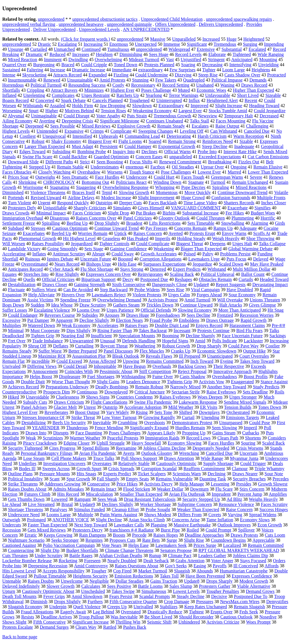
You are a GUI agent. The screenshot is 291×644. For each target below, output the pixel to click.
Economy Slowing (185, 443)
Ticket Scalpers (152, 474)
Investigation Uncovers (64, 463)
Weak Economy (76, 325)
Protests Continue (213, 331)
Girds (280, 223)
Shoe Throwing (260, 238)
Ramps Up (223, 228)
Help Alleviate (42, 295)
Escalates (200, 126)
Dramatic (34, 54)
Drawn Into (36, 433)
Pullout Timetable (50, 576)
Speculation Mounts (137, 336)
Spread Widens (263, 515)
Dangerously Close (169, 285)
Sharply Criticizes (90, 208)
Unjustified (191, 60)
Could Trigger (253, 463)
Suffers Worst (44, 290)
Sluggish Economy (25, 607)
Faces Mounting (231, 121)
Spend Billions (96, 448)
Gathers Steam (126, 305)
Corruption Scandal (159, 469)
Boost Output (87, 412)
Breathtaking (220, 162)
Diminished (13, 192)
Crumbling (127, 423)
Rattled (110, 627)
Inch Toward (202, 361)
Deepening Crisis (77, 121)
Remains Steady (17, 351)
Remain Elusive (268, 167)
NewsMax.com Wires (240, 602)
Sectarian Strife (186, 392)
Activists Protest (163, 300)
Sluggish (182, 571)
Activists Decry (158, 484)
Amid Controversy (91, 566)
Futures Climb (37, 494)
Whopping (165, 187)
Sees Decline (198, 315)
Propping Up (194, 433)
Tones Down (270, 407)
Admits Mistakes (68, 489)
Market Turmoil (153, 571)
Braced (68, 65)
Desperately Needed (211, 448)
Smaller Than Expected (141, 494)
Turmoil (218, 182)
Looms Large (59, 515)
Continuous (87, 392)
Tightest (196, 612)
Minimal (16, 331)
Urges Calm (179, 295)
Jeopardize (202, 264)
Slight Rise (194, 540)
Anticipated (242, 60)
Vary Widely (117, 412)
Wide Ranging (271, 54)
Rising (142, 412)
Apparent (64, 320)
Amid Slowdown (87, 596)
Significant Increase (91, 622)
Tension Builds (238, 407)
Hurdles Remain (190, 428)
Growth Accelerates (159, 254)
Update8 (192, 581)
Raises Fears (136, 325)
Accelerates (108, 325)
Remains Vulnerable (174, 479)
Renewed (52, 80)
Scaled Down (231, 264)
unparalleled (181, 157)
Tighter (209, 70)
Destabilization (22, 285)
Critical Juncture (149, 392)
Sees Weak (107, 499)
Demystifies (277, 602)
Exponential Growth (177, 146)
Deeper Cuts (130, 203)
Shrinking (27, 182)
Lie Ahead (12, 504)
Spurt (34, 111)
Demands (258, 80)
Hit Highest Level (79, 238)
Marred (234, 172)
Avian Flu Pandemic (97, 453)
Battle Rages (81, 556)
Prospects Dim (57, 392)
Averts (129, 453)
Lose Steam (34, 458)
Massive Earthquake (192, 525)
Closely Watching (55, 172)
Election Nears (129, 320)
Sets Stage (94, 249)
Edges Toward (32, 152)
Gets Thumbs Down (26, 499)
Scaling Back (182, 274)
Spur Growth (78, 479)
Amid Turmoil (198, 300)
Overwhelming (108, 60)
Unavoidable (38, 397)
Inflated (9, 95)
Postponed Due (154, 279)
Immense (172, 44)
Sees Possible (63, 126)
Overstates (102, 463)
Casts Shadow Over (242, 75)
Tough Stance (142, 172)
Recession (12, 530)
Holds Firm (83, 106)
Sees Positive (119, 586)
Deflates (61, 346)
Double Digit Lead (172, 325)
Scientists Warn (187, 474)
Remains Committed (165, 361)
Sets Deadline (255, 392)
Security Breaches (249, 479)
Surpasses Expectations (165, 264)
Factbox (158, 167)
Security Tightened (25, 448)
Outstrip (110, 407)
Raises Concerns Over (96, 218)
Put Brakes (146, 213)
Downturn (199, 489)
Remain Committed (266, 545)
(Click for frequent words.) (86, 39)
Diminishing (131, 54)
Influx (194, 100)
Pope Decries (193, 187)
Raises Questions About (137, 566)
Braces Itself (84, 192)
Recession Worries (257, 315)
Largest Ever (190, 111)
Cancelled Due (219, 453)
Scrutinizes (53, 438)
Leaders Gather (212, 556)
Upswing (131, 361)
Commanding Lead (142, 136)
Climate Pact (180, 556)
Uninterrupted (169, 100)
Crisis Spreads (121, 469)
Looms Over (88, 310)
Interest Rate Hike (240, 152)
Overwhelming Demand (119, 300)
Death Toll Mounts (19, 596)
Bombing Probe (92, 152)
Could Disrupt (77, 116)
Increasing (93, 44)
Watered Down (41, 325)
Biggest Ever (100, 141)
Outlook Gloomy (157, 453)
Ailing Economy (17, 121)
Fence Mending (109, 428)
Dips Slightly (79, 331)
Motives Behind (79, 111)
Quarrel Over (14, 65)
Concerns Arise (186, 520)
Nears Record (67, 264)
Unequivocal (54, 136)
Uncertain (249, 453)
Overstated (131, 612)
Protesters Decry (88, 530)
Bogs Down (13, 305)
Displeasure (70, 377)
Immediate (122, 70)
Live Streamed (41, 504)
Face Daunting (89, 433)
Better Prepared (83, 351)
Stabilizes (169, 607)
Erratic (31, 535)
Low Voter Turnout (119, 417)
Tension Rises (113, 111)
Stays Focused (253, 561)
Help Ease (127, 264)
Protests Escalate (18, 627)
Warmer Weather (85, 438)
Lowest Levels (186, 591)
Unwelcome (72, 581)
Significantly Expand (149, 428)
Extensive (206, 49)
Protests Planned (159, 65)
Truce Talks (104, 458)
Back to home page (20, 637)
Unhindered (189, 622)
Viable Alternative (254, 586)
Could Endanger (23, 315)
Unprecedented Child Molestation (172, 19)
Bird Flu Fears (250, 331)
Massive (158, 39)
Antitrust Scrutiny (69, 254)
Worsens (115, 172)
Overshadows (225, 377)
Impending (274, 44)
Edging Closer (77, 443)
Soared (155, 141)
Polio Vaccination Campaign (69, 545)
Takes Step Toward (257, 361)
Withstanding (133, 377)
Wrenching (189, 453)
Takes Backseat (153, 331)
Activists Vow (211, 382)
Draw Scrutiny (93, 305)
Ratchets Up (128, 95)
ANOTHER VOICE (71, 520)
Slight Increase (229, 106)
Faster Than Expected (48, 525)
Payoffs (220, 566)
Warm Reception (249, 136)
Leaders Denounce (143, 382)
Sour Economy (242, 295)
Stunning (140, 80)
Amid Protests (112, 80)
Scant (55, 479)
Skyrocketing (34, 75)
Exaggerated (242, 382)
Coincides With (79, 371)
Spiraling (221, 187)
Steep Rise (208, 75)
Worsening (12, 111)
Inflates (39, 254)
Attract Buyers (64, 90)
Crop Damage (177, 602)
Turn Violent (19, 203)
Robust (38, 141)
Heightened (254, 39)
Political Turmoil (46, 85)
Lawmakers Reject (109, 295)
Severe (256, 177)
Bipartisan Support (98, 279)
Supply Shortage (218, 463)
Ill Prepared (190, 356)
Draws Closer (55, 285)
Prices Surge (205, 545)
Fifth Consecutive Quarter (133, 602)
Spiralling (51, 223)
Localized (232, 545)
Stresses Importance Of (43, 417)
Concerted (45, 100)
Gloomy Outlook (174, 218)
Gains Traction (164, 581)
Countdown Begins (228, 540)
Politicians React (131, 182)
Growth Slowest (273, 484)
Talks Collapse (272, 244)
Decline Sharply (200, 336)
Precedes (281, 479)
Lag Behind (104, 612)
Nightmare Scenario (26, 540)
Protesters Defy (22, 208)
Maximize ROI (52, 356)
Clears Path (228, 438)
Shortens (253, 438)
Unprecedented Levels (99, 29)
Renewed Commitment (180, 162)
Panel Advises (34, 407)
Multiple (85, 515)
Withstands (33, 106)
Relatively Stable (134, 463)
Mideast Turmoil (144, 60)
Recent (251, 100)
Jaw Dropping (113, 106)
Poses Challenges (125, 433)
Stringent (216, 60)
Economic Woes (211, 90)
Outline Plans (20, 474)
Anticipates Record (25, 269)
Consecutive (98, 484)
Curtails (246, 279)
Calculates (91, 586)
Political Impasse (227, 80)
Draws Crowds (16, 213)
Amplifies (278, 494)
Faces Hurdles (221, 443)
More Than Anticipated (239, 310)
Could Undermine (152, 75)
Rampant (82, 499)
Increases (81, 54)
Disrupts (61, 433)
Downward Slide (23, 162)
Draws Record (254, 85)
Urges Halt (242, 244)
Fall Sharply (108, 479)
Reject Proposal (192, 371)
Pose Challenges (176, 172)
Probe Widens (147, 290)
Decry (128, 279)
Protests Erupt (202, 233)
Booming (171, 336)
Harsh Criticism (212, 136)
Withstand (217, 269)
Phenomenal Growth (38, 238)
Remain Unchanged (250, 182)
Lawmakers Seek (171, 545)
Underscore (136, 177)
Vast (170, 60)
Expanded (98, 75)
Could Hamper (138, 146)
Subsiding (61, 152)
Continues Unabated (165, 121)
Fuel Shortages (101, 377)
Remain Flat (13, 361)
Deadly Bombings (112, 387)
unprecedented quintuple (129, 24)
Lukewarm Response (198, 402)
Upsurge (16, 49)
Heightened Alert (222, 100)
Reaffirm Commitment (204, 469)
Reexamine (126, 448)
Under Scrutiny (49, 556)
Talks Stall (199, 121)
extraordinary (151, 70)
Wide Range (212, 458)
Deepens (218, 244)
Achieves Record (23, 387)
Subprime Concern (195, 504)
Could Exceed (69, 361)
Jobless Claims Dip (251, 556)
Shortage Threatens (26, 509)
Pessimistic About (116, 371)
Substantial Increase (200, 213)
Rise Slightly (67, 274)
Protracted (277, 75)
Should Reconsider (196, 617)
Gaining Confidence (128, 249)
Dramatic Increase (89, 70)
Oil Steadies (183, 167)
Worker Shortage (155, 504)
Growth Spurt (89, 469)
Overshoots (154, 423)
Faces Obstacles (17, 172)
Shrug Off (37, 346)
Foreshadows (168, 315)
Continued (91, 49)
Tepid (107, 192)
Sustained (11, 70)
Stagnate (196, 182)
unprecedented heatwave (81, 24)
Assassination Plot (89, 356)
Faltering (35, 70)
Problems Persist (235, 254)
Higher (52, 111)
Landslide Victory (24, 249)
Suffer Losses (15, 310)
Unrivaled (11, 366)
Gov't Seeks (176, 566)
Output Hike (254, 351)
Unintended (47, 131)
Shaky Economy (66, 141)
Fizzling (121, 75)
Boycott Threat (114, 346)
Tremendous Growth (172, 116)
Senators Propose (176, 550)
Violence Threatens (48, 192)
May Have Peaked (267, 264)
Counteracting (21, 550)
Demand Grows (260, 591)
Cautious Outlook (236, 617)
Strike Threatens (23, 484)
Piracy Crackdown (40, 443)
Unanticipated (220, 356)
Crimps (97, 131)
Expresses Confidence (252, 576)
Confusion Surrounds (231, 198)
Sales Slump (181, 586)
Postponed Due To (251, 596)
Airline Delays (81, 198)
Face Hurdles (107, 177)
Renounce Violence (236, 504)
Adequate (248, 228)
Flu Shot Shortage (97, 269)
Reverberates (56, 412)
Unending (210, 417)
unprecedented (51, 19)
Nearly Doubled (122, 561)
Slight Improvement (156, 198)
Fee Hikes (235, 213)
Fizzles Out (249, 162)
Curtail (188, 417)
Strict (85, 162)
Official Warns (178, 152)
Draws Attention (179, 458)
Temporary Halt (238, 116)
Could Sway (123, 254)
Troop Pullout (91, 617)
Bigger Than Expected (201, 249)
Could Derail (75, 366)
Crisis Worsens (250, 448)
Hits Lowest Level (19, 571)
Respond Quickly (73, 203)
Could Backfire (73, 157)
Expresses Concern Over (108, 274)
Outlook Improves (234, 525)
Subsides (90, 315)
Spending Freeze (75, 300)
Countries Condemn (134, 397)
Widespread (179, 49)
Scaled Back (274, 443)
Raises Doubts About (27, 489)
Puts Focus (236, 259)
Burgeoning (44, 65)
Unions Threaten (265, 300)
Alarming (259, 223)
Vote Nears (111, 545)
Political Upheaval (218, 274)
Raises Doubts (41, 581)
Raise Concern (239, 509)
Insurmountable (22, 80)
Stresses (38, 228)
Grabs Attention (190, 561)
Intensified (82, 136)
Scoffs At (262, 233)
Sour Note (274, 474)
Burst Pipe (170, 530)
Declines (149, 152)
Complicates (63, 95)
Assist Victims (40, 300)
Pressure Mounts (55, 474)
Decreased (269, 116)
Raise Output (227, 126)
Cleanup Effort (125, 509)
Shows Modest (158, 515)
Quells (29, 279)
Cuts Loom (275, 535)
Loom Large (233, 70)
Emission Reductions (134, 576)
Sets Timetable (201, 223)
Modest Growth (254, 581)
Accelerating (14, 254)
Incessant (182, 331)
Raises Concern (147, 233)
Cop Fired (122, 571)
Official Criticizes (58, 279)
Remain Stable (70, 167)
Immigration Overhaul (23, 218)
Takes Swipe (123, 591)
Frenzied (225, 315)
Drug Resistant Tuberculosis (150, 499)
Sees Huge (159, 54)
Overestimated (35, 264)
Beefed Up (61, 233)
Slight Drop (118, 213)
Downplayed (116, 392)
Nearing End (73, 336)
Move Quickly (198, 192)
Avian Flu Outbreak (187, 494)
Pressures (205, 602)
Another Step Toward (227, 387)
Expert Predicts (187, 269)
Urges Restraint (95, 95)
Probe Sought (158, 509)
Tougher (99, 571)
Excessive (11, 320)
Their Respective (229, 366)
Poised (190, 254)
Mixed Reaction (23, 60)
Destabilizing (34, 423)
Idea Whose (62, 305)
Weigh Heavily (226, 238)
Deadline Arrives (56, 617)
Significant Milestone (120, 121)
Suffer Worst (50, 351)
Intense (9, 75)
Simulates (122, 208)
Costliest (28, 136)
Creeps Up (117, 607)
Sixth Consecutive (129, 285)
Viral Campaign (205, 290)
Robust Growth (176, 346)
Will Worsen (14, 244)
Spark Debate (73, 100)
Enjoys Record (209, 325)
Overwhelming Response (125, 187)
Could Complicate (153, 244)
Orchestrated (238, 412)
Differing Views (42, 366)
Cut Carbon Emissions (268, 157)
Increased (211, 39)
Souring (248, 443)
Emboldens (189, 320)
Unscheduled (93, 591)
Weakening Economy (152, 111)
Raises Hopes (166, 535)
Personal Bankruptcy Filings (47, 453)
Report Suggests (230, 285)
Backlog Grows (192, 366)
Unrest (90, 407)
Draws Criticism (69, 402)
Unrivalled (143, 607)
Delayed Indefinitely (21, 586)
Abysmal (16, 116)
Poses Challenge (156, 90)
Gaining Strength (90, 285)
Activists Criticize (223, 622)
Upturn (9, 591)
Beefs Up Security (69, 423)
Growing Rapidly (159, 417)
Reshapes (183, 279)
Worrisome (33, 187)
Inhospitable (105, 366)
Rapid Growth (254, 320)
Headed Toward (274, 279)
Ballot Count (253, 274)
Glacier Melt (65, 407)
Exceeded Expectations (220, 157)
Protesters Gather (215, 586)
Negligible (99, 581)
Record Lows (198, 438)
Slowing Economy (195, 310)
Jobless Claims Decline (164, 448)
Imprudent (221, 494)
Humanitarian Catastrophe (244, 571)
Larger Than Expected (45, 146)
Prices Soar (18, 177)
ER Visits (209, 407)
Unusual (108, 341)
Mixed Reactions (251, 187)
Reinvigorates (150, 274)
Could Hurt (164, 177)
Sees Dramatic (75, 177)
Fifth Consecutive (49, 622)
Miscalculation (99, 494)
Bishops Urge (98, 264)
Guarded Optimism (111, 157)
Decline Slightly (94, 320)
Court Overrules (254, 356)
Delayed (261, 259)
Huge (232, 39)
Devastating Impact (270, 285)
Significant (197, 44)
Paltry (208, 254)
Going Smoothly (63, 249)
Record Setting (176, 85)
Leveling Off (192, 131)
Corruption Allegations (161, 259)
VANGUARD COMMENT (196, 208)
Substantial (232, 49)
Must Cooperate (45, 331)
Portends (16, 198)
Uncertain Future (96, 259)
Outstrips (104, 203)
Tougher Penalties (223, 591)
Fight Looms (130, 141)
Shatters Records (239, 203)
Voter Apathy (108, 116)
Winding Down (167, 182)
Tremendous (225, 44)
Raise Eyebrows (221, 392)
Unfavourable (218, 95)
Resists (28, 617)
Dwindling (78, 60)
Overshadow (89, 172)
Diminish (39, 602)
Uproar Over (212, 167)
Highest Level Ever (20, 412)
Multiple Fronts (271, 198)
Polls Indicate (225, 341)
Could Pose (260, 423)
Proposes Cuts (122, 540)
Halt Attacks (231, 305)
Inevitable (102, 423)
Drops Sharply (220, 581)
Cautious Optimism (70, 228)
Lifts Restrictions (165, 223)
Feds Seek (249, 612)
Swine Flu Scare (37, 157)
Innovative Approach (233, 371)
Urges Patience (120, 310)
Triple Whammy (269, 469)
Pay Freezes (156, 228)
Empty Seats (138, 479)
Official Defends (156, 310)
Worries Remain (93, 233)
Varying (235, 515)
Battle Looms (150, 586)
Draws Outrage (220, 320)
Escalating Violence (52, 310)
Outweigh (11, 520)
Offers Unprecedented (175, 24)
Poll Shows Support (139, 458)
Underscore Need (24, 515)
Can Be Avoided (78, 290)
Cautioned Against (19, 545)
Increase (58, 70)
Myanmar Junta (244, 458)
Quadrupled (194, 80)
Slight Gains (108, 382)
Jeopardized (82, 244)
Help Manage (192, 484)
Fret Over (17, 341)
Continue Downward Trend (243, 192)
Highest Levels (16, 131)
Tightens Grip (179, 382)
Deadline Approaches (204, 535)
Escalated (257, 49)
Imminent (53, 60)
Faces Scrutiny (274, 504)
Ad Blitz (234, 499)
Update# (201, 285)
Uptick (120, 233)
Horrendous (13, 85)
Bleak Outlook (126, 356)
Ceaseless (111, 238)
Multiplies (12, 325)
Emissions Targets (243, 417)
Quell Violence (87, 607)
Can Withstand (224, 131)
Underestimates (105, 167)
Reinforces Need (218, 141)
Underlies (28, 463)
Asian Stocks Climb (147, 520)
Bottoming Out (95, 182)
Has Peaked (138, 238)
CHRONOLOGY (59, 182)
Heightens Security (90, 576)
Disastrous (60, 218)
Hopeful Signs (175, 341)
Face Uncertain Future (242, 336)
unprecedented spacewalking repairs (239, 19)
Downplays (209, 412)
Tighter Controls (114, 244)
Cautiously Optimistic (176, 463)
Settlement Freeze (19, 223)
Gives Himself (151, 208)
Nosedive (268, 617)
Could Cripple (94, 65)
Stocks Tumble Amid (228, 111)
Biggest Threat (190, 244)
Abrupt (98, 254)
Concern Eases (149, 157)
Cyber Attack (62, 269)
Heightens (261, 70)
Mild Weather (181, 407)
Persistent (109, 146)
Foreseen (92, 561)
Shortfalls (11, 90)
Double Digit (33, 382)
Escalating (67, 44)
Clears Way (86, 627)
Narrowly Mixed (185, 387)
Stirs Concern (252, 489)
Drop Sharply (209, 346)
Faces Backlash (163, 203)
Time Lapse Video (200, 203)
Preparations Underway (67, 387)
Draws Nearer (245, 474)
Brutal (67, 504)
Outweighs (45, 177)
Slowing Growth (134, 192)
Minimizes (94, 90)
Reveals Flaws (159, 356)
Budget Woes (263, 213)
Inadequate (244, 146)
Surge (172, 540)
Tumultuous (118, 49)
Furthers (95, 602)
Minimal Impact (51, 213)
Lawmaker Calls (129, 525)
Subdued (16, 228)
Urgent (44, 203)
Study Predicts (266, 387)
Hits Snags (87, 474)
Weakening (164, 249)
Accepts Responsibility (63, 571)
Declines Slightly (118, 504)
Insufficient (101, 336)
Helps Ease (139, 545)
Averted (176, 233)
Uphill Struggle (111, 443)
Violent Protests (147, 295)
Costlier (273, 346)
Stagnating (59, 187)
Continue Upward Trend (117, 228)
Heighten (104, 54)
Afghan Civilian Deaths (121, 556)
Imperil (251, 428)
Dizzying (183, 75)
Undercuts (12, 525)
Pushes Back (135, 627)
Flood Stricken (137, 489)
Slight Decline (109, 520)
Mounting (268, 60)
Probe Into (207, 152)
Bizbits (169, 213)
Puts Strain (137, 116)
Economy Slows (255, 520)
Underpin (58, 607)
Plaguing (159, 525)
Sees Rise (175, 290)
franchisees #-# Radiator (132, 530)
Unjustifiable (55, 208)
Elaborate (217, 54)
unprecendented (17, 44)
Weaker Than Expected (198, 509)
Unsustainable (80, 80)
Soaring (188, 65)
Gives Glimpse (263, 305)
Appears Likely (161, 433)
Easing (200, 566)
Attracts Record (67, 75)
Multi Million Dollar (251, 269)
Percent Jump (250, 494)
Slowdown (142, 106)
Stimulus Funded (89, 509)
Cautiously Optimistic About (48, 591)
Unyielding (268, 65)
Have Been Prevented (205, 576)
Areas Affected (102, 361)
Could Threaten (211, 218)
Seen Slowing (224, 428)
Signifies (262, 208)
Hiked (13, 397)
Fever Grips (54, 596)
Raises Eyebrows (175, 397)
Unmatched (64, 49)
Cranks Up (181, 351)
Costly (119, 85)
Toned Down (125, 65)
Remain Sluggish (250, 607)
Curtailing (84, 346)
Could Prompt (218, 530)
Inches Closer (274, 203)
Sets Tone (163, 412)
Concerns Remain (190, 228)
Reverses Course (60, 315)
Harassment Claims (247, 325)
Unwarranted (82, 341)
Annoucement (45, 371)
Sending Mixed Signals (245, 402)
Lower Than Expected (268, 172)
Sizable (246, 141)
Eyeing (227, 361)
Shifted (186, 412)
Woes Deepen (210, 397)
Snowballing (233, 223)
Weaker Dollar (170, 489)
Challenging (257, 126)
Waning (227, 85)
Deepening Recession (48, 566)
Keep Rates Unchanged (205, 607)
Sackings (278, 336)
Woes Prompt (258, 622)
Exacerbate (237, 208)
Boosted (125, 259)
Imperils (163, 238)
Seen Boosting (110, 162)
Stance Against (274, 382)
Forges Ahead (209, 295)
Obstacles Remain (215, 279)
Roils (280, 392)
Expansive (74, 131)
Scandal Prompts (155, 596)
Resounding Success (87, 85)
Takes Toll (169, 576)
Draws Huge (138, 315)
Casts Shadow (192, 377)
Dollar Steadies (130, 581)
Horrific (268, 218)
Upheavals (109, 136)
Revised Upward (46, 198)
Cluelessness (68, 397)
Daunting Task (213, 479)
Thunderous (77, 428)
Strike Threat (83, 417)
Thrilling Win (128, 622)
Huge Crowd (193, 198)
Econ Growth (270, 525)
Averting (47, 121)
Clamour (240, 469)
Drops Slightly (67, 602)
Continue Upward (196, 305)
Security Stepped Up (201, 499)
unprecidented (149, 49)
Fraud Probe (161, 320)
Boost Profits (256, 377)
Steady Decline (191, 596)
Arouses (112, 315)
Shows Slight (14, 622)
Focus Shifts (141, 162)
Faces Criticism (87, 213)
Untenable (12, 581)
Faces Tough (193, 177)
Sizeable (273, 95)
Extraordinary (171, 106)
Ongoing (239, 167)
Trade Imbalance (47, 341)
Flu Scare (224, 489)
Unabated (205, 85)
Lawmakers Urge (204, 259)
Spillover (247, 530)
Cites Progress (62, 448)
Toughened (139, 100)
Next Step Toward (91, 525)
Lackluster (253, 341)
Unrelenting (34, 95)
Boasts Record (15, 100)
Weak (31, 438)
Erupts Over (222, 612)
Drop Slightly (107, 223)
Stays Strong (132, 269)
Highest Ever (122, 90)
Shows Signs (98, 397)
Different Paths (59, 162)
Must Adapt (83, 146)
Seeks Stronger (65, 540)
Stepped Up (40, 167)
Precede (139, 535)
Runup (155, 556)
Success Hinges (274, 509)
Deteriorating (179, 136)
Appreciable (263, 540)
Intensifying (240, 65)
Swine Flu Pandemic (153, 402)
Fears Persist (121, 596)
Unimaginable (44, 116)
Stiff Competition (155, 371)
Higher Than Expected (254, 90)
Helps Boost (41, 377)
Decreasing (212, 65)
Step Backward (114, 290)
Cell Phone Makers (69, 458)
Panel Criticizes (137, 218)
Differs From (190, 515)
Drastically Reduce (165, 612)
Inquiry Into (124, 152)
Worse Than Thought (71, 382)
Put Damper (38, 320)
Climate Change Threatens (129, 550)
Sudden (38, 305)
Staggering (86, 187)
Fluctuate (16, 290)
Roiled (193, 530)
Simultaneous (154, 591)
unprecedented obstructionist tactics (105, 19)
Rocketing (68, 561)
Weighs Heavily (263, 499)
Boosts (119, 535)
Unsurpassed (231, 423)
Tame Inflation (220, 520)
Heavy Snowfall (146, 443)
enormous (135, 167)
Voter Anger (222, 561)
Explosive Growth (134, 126)
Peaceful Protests (123, 438)
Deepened (34, 126)
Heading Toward (264, 106)
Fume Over (163, 377)
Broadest (134, 223)
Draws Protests (244, 535)
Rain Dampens (93, 535)
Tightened (242, 54)
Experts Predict (117, 474)
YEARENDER (46, 428)
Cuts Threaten (15, 556)
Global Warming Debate (250, 249)
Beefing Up (77, 223)
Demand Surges (54, 627)
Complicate (121, 131)
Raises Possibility (48, 244)
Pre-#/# (278, 325)
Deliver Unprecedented (54, 29)
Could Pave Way (243, 346)
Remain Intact (103, 489)
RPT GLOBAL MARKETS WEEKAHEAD (239, 550)
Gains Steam (224, 433)
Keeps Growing (58, 535)
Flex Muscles (152, 351)
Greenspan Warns (227, 177)
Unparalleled (184, 39)
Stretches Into (36, 274)
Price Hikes (127, 484)
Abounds (205, 571)
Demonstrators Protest (192, 423)
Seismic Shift (159, 622)
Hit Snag (275, 310)
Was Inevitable (124, 617)
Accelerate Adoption (143, 407)
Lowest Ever (209, 172)
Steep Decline (215, 146)
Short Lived (248, 95)
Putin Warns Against (119, 515)
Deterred (158, 269)
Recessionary (143, 85)
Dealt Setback (156, 561)
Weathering (145, 346)
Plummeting (243, 218)
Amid (200, 341)
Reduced (57, 54)
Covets (215, 515)
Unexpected (146, 44)
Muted (184, 90)
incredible (41, 361)
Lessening (220, 484)
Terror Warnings (184, 95)
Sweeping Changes (156, 131)
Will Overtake (230, 300)
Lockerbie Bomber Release (27, 561)
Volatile (281, 192)
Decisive (219, 596)
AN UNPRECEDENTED (146, 29)
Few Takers (166, 80)
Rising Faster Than (115, 331)
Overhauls (162, 366)
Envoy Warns (234, 233)
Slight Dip (50, 550)
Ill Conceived (246, 566)
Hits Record (68, 494)
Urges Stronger (243, 397)
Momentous (167, 192)
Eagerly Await (73, 612)
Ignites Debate (60, 259)
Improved (199, 106)
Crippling (35, 90)
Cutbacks (251, 433)
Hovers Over (73, 295)
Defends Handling (139, 341)
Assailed (58, 106)
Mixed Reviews (96, 126)
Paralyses (59, 509)
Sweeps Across (56, 469)
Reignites (94, 540)
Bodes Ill (27, 469)
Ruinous (33, 259)
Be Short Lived (158, 617)
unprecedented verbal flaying (29, 24)
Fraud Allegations (37, 612)
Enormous (119, 44)
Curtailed (39, 49)
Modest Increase (116, 198)
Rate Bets (151, 540)
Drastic (44, 44)
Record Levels (188, 54)
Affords (272, 566)
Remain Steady (171, 126)
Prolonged (36, 520)
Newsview (208, 116)
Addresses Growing (62, 484)
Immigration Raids (162, 438)
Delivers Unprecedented (221, 24)
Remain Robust (149, 387)
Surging (250, 44)
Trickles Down (160, 305)
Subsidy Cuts (35, 402)
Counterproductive (19, 392)
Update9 (87, 504)
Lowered (60, 499)
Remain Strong (182, 141)
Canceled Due (257, 131)
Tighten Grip (42, 336)
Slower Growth (61, 586)
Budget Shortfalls (82, 550)
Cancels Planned (107, 100)
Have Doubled (240, 290)
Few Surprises (183, 70)
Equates (10, 274)
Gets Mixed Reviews (47, 530)
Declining (216, 474)
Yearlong (154, 95)
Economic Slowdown (217, 351)
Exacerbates (34, 233)
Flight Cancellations (109, 402)
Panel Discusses (118, 351)
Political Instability (25, 479)
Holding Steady (191, 238)
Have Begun (134, 366)
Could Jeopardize (270, 111)
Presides (244, 484)
